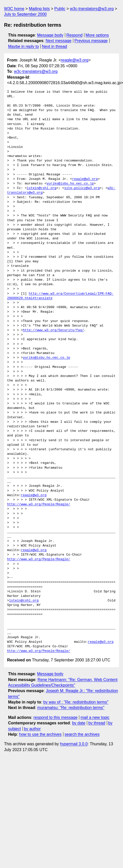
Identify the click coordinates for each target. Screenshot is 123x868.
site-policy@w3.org (82, 188)
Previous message (91, 41)
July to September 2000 (25, 14)
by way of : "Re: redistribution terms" (76, 702)
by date (79, 723)
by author (32, 729)
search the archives (82, 734)
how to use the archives (40, 734)
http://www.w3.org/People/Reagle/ (39, 504)
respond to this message (55, 717)
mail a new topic (95, 717)
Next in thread (55, 46)
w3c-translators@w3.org (92, 9)
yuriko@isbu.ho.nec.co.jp (70, 184)
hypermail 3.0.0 (74, 744)
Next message (59, 41)
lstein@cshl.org (42, 188)
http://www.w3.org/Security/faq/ (53, 330)
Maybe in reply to (23, 46)
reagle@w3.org (75, 60)
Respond (75, 35)
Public (60, 9)
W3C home (14, 9)
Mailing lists (39, 9)
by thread (97, 723)
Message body (50, 35)
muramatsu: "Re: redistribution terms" (71, 708)
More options (97, 35)
